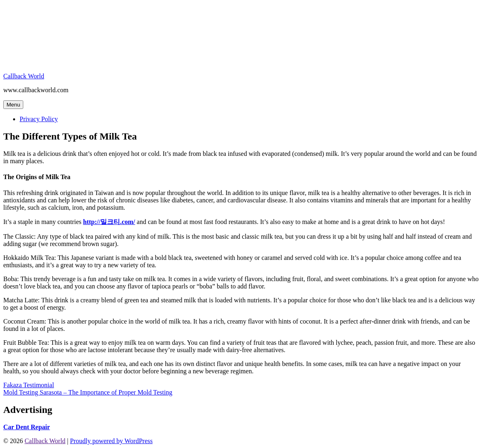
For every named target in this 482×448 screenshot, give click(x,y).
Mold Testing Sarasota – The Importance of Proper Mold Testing (88, 392)
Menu (13, 105)
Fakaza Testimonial (29, 385)
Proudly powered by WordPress (111, 441)
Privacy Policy (39, 119)
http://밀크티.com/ (109, 222)
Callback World (24, 76)
